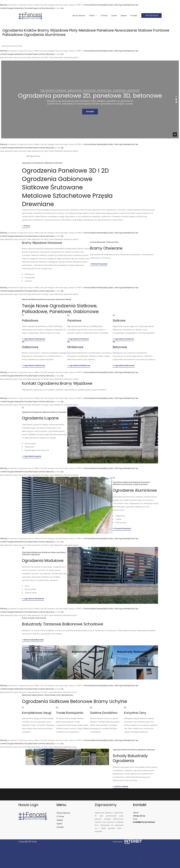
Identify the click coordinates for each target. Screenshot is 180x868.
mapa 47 (108, 866)
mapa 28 (136, 856)
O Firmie (105, 16)
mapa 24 (98, 856)
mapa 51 (146, 866)
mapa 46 (98, 866)
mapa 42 (127, 862)
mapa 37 (145, 859)
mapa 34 (117, 859)
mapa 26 (117, 856)
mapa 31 (98, 859)
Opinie (115, 16)
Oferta (93, 16)
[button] (151, 15)
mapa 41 (117, 862)
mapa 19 (119, 853)
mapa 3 (114, 846)
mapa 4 (122, 846)
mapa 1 (97, 846)
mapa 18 (110, 853)
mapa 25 (108, 856)
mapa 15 (151, 849)
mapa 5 (131, 846)
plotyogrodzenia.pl (147, 822)
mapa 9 (97, 849)
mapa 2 (105, 846)
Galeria (124, 16)
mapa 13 (133, 849)
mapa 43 (136, 862)
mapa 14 (142, 849)
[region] (90, 99)
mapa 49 (127, 866)
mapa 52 (155, 866)
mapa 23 (156, 853)
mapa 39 (98, 862)
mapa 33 (108, 859)
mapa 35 (126, 859)
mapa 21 (138, 853)
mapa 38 (155, 859)
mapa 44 (145, 862)
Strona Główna (80, 16)
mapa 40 (108, 862)
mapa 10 (106, 849)
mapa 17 (101, 853)
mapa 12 (123, 849)
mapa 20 (128, 853)
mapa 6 (139, 846)
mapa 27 (126, 856)
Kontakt (134, 16)
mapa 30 (155, 856)
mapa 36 (136, 859)
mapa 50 (137, 866)
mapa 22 (147, 853)
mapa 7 (147, 846)
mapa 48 (117, 866)
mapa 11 (115, 849)
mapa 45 (155, 862)
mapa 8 (156, 846)
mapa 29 (145, 856)
